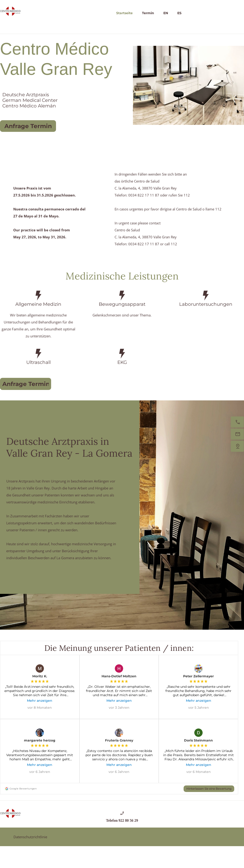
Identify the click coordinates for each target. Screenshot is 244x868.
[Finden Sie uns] (237, 446)
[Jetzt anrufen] (237, 422)
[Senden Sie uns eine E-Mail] (237, 434)
